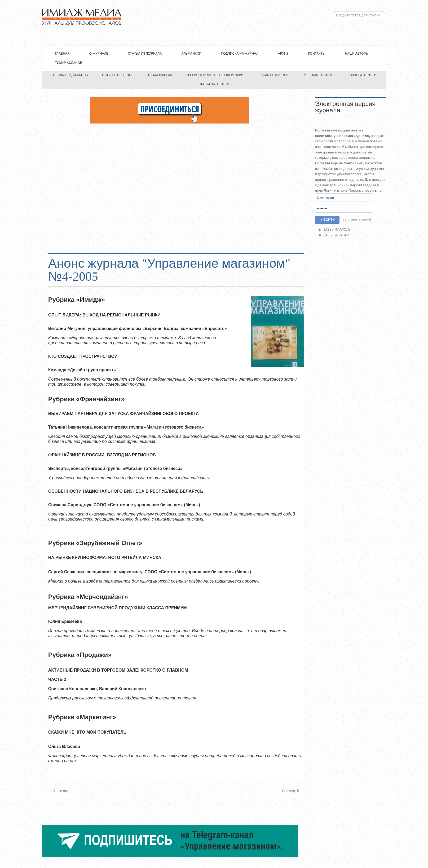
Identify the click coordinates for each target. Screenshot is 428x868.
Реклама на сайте (319, 75)
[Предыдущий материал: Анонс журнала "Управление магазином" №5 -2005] (60, 791)
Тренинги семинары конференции (215, 75)
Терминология (160, 75)
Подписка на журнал (240, 54)
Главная (62, 54)
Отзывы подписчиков (70, 75)
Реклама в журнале (273, 75)
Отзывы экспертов (118, 75)
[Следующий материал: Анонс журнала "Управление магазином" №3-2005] (291, 791)
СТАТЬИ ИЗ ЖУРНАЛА (145, 54)
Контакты (317, 54)
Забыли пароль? (335, 230)
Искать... (332, 11)
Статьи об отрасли (214, 84)
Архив (283, 54)
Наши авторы (357, 54)
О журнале (99, 54)
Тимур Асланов (69, 63)
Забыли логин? (334, 235)
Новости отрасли (362, 75)
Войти (327, 220)
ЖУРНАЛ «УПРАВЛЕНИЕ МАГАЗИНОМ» (214, 23)
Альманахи (191, 54)
